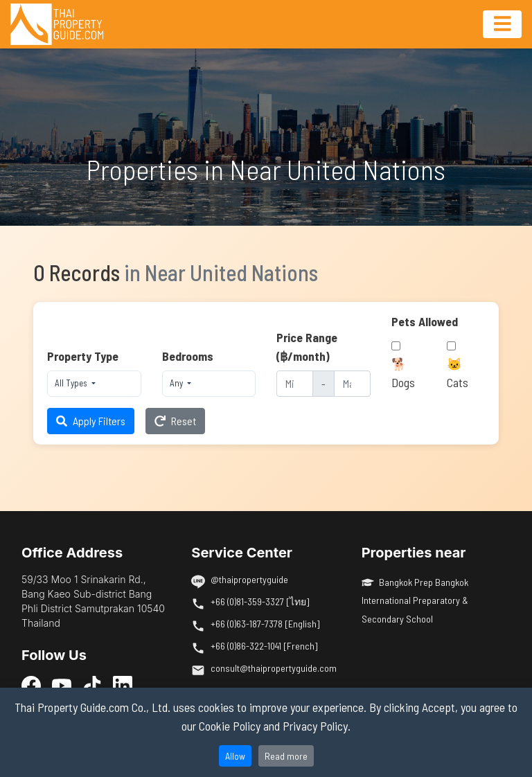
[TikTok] (92, 685)
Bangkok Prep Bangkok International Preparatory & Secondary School (415, 600)
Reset (175, 421)
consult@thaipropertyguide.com (274, 668)
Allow (235, 756)
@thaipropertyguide (249, 579)
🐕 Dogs (403, 373)
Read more (286, 756)
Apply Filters (91, 421)
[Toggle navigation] (502, 24)
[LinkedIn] (123, 685)
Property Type (83, 356)
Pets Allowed (425, 321)
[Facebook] (31, 685)
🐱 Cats (458, 373)
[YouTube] (62, 685)
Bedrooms (188, 356)
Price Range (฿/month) (307, 346)
